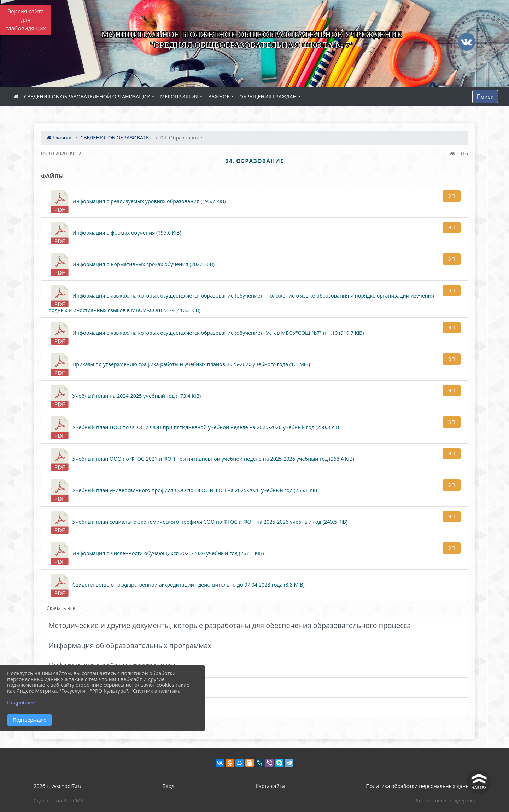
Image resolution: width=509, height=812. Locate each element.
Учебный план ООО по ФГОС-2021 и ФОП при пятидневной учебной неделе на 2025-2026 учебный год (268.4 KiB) (201, 459)
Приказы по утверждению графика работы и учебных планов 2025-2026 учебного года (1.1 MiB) (179, 365)
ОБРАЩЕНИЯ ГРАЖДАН (268, 96)
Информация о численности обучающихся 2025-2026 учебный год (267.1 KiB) (156, 554)
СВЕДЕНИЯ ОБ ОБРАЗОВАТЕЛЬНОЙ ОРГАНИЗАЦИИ (87, 96)
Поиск (485, 97)
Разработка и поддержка (445, 801)
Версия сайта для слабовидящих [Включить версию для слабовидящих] (26, 20)
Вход (169, 786)
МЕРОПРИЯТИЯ (179, 96)
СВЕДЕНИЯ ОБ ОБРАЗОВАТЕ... (116, 137)
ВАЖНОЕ (219, 96)
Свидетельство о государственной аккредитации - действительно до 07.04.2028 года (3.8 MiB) (177, 585)
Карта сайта (270, 786)
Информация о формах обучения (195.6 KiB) (115, 233)
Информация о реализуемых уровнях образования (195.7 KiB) (137, 202)
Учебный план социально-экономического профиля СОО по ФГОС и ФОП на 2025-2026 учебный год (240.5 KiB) (198, 522)
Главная (60, 137)
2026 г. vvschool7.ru (57, 786)
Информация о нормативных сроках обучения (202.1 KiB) (131, 265)
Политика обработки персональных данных (421, 786)
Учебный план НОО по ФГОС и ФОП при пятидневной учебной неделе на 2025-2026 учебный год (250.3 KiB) (195, 428)
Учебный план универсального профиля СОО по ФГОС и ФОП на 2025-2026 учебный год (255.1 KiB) (184, 491)
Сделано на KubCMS (58, 801)
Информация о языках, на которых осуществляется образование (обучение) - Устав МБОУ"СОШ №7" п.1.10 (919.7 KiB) (206, 333)
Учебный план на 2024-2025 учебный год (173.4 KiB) (125, 396)
